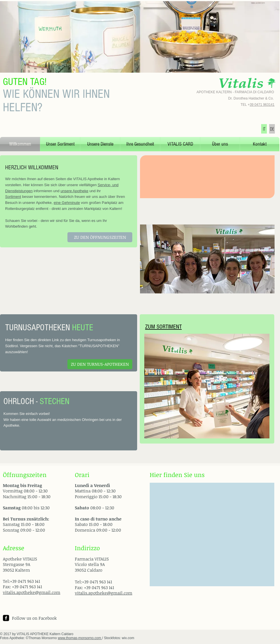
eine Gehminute (67, 203)
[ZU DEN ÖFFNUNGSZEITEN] (100, 237)
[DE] (272, 129)
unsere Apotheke (75, 191)
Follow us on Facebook (34, 618)
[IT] (264, 129)
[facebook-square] (6, 618)
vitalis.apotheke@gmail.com (32, 592)
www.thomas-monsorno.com (80, 638)
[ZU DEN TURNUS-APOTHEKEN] (100, 364)
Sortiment (13, 197)
